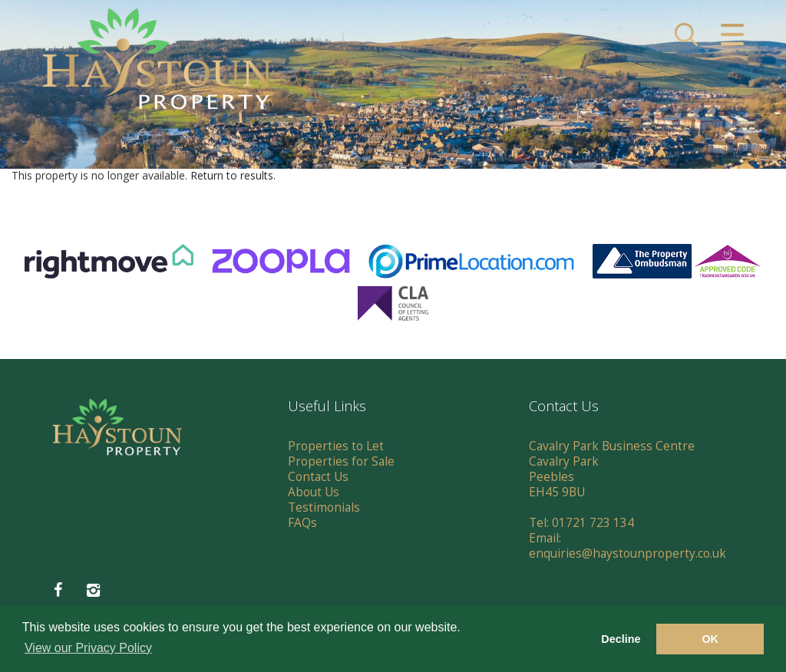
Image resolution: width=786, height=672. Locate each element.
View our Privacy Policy (88, 648)
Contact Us (318, 477)
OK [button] (710, 639)
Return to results (232, 175)
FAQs (302, 523)
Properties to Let (336, 446)
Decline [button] (621, 639)
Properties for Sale (341, 461)
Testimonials (324, 507)
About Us (314, 492)
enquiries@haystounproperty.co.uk (627, 553)
